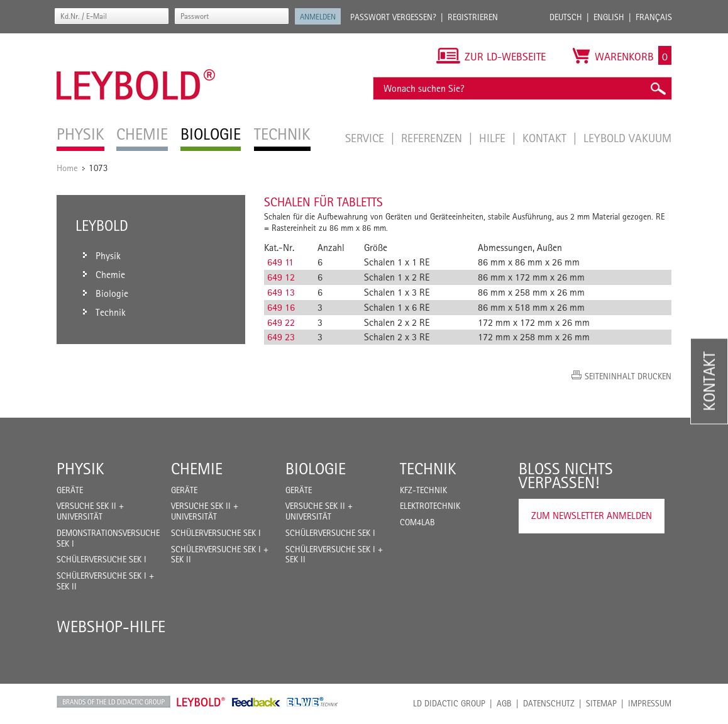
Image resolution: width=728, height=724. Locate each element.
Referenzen (433, 138)
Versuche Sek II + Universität (90, 511)
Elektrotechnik (430, 506)
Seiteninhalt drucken (628, 376)
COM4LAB (417, 522)
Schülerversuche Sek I (102, 559)
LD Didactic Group (449, 703)
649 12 (281, 277)
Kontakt (546, 138)
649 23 (281, 337)
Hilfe (494, 138)
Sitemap (601, 703)
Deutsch (566, 17)
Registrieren (473, 17)
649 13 (281, 292)
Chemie (197, 469)
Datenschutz (549, 703)
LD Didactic (113, 702)
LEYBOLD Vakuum (627, 138)
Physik (80, 469)
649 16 (281, 307)
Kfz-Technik (423, 490)
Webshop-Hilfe (111, 627)
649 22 (281, 322)
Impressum (650, 703)
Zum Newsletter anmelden (592, 515)
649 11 (280, 262)
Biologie (316, 469)
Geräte (70, 490)
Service (366, 138)
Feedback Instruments (256, 702)
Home (67, 168)
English (609, 17)
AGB (504, 703)
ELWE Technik (312, 702)
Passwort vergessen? (393, 17)
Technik (428, 469)
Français (654, 17)
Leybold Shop (201, 702)
